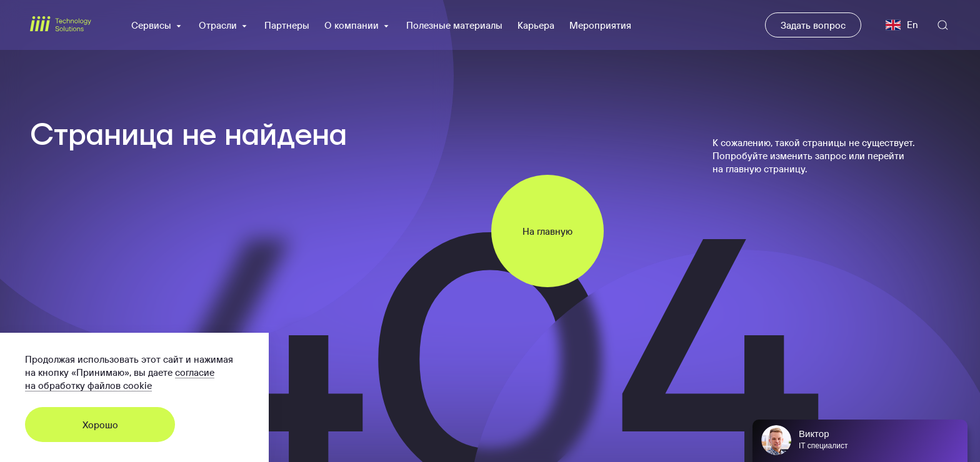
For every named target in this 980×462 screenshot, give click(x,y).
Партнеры (287, 25)
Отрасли (224, 25)
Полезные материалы (454, 25)
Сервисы (157, 25)
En (902, 25)
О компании (358, 25)
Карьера (536, 25)
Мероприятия (600, 25)
